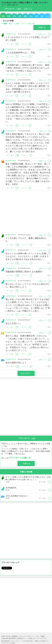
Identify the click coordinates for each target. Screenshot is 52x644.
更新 (10, 24)
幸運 (9, 16)
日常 (20, 16)
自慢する (42, 27)
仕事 (36, 16)
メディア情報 (40, 636)
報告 (49, 44)
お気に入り (27, 9)
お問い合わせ (6, 636)
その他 (47, 16)
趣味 (25, 16)
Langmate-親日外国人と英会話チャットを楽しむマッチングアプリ (24, 638)
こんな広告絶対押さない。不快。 (21, 53)
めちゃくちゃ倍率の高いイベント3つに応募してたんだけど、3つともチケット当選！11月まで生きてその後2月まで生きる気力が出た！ (28, 256)
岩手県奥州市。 (12, 488)
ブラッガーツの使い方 (20, 458)
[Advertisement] (26, 212)
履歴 (18, 9)
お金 (31, 16)
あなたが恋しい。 (14, 323)
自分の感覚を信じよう (16, 363)
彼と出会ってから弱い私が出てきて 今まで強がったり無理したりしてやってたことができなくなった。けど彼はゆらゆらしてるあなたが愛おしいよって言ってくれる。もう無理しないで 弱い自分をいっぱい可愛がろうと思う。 (28, 305)
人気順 (17, 24)
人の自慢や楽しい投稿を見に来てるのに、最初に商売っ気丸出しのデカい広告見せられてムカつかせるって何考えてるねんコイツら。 (27, 68)
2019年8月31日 (11, 34)
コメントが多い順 (28, 24)
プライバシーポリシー (26, 636)
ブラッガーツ (8, 9)
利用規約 (15, 636)
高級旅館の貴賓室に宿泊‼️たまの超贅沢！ (25, 272)
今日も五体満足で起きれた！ (17, 496)
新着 (3, 16)
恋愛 (42, 16)
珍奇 (14, 16)
